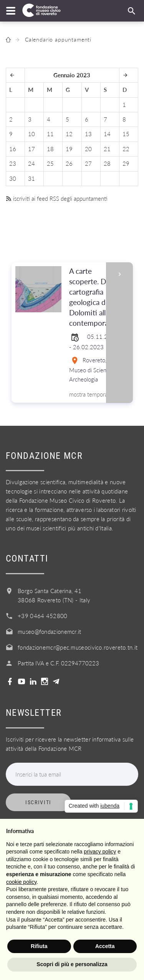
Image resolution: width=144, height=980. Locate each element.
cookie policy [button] (21, 882)
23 (13, 163)
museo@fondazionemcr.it (50, 632)
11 (50, 134)
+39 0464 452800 (43, 616)
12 (69, 134)
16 (13, 149)
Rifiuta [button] (39, 946)
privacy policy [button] (100, 852)
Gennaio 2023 (72, 75)
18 (50, 149)
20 (88, 149)
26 (69, 163)
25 (50, 163)
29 (126, 163)
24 (31, 163)
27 (88, 163)
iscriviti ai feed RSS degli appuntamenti (57, 198)
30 (13, 178)
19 (69, 149)
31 (31, 178)
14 (107, 134)
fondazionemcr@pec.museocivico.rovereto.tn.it (78, 647)
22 (126, 149)
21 (107, 149)
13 (88, 134)
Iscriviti (38, 802)
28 (107, 163)
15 (126, 134)
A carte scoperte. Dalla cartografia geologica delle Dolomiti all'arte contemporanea (94, 297)
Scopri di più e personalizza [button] (72, 964)
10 (31, 134)
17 (31, 149)
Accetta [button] (105, 946)
